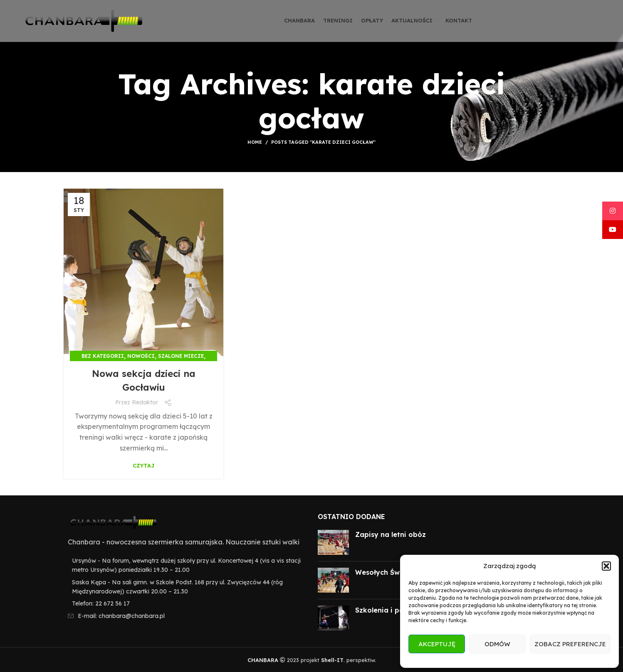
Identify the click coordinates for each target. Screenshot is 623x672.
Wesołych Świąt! (383, 572)
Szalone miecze (181, 356)
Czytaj (144, 466)
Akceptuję (437, 644)
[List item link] (184, 603)
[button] (606, 566)
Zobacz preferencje (570, 644)
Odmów (497, 644)
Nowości (141, 356)
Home (255, 142)
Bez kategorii (103, 356)
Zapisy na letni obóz (391, 534)
